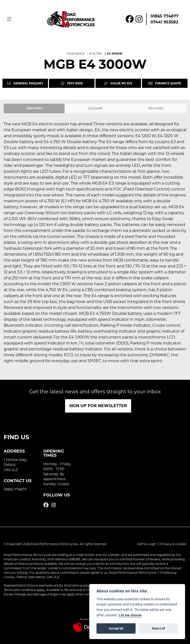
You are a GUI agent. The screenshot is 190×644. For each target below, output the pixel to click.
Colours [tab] (95, 108)
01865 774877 (165, 16)
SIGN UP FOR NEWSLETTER (98, 406)
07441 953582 (164, 22)
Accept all (116, 628)
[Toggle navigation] (9, 19)
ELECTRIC (96, 54)
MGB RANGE (76, 54)
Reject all (158, 628)
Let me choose (130, 615)
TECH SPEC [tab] (156, 108)
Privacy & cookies (173, 544)
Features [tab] (34, 108)
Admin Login (147, 544)
